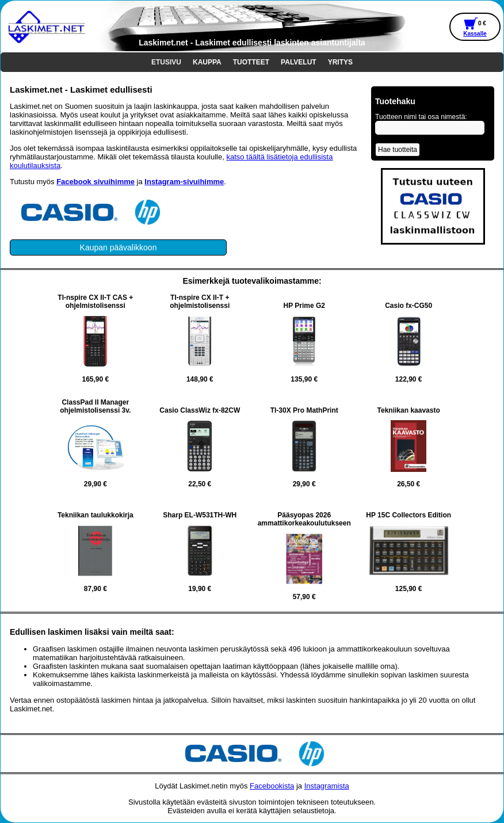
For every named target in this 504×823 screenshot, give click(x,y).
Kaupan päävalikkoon (119, 247)
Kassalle (475, 34)
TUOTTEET (251, 62)
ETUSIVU (166, 62)
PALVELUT (299, 62)
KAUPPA (207, 62)
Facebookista (272, 786)
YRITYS (340, 62)
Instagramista (327, 786)
